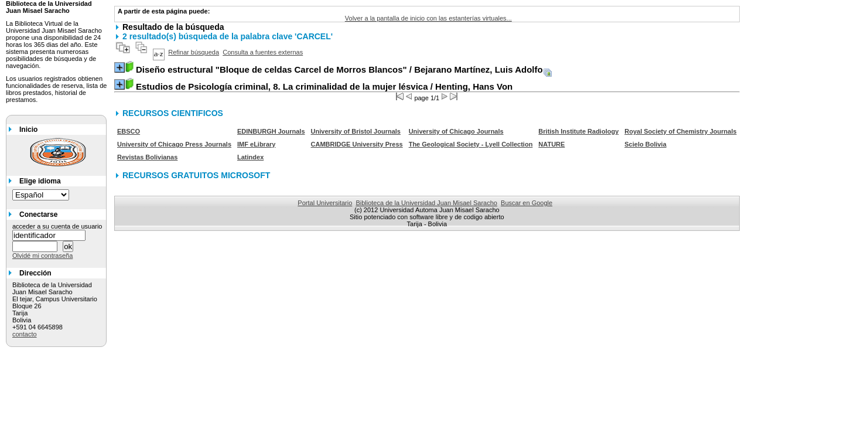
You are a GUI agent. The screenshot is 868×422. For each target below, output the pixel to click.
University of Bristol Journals (356, 131)
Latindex (250, 157)
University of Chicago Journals (456, 131)
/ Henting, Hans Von (324, 86)
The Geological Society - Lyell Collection (471, 144)
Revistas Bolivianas (147, 157)
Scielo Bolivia (645, 144)
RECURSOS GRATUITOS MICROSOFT (196, 175)
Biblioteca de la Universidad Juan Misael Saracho (426, 203)
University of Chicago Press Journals (174, 144)
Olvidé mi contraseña (42, 256)
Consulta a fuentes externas (263, 52)
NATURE (551, 144)
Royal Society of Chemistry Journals (680, 131)
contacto (25, 334)
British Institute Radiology (578, 131)
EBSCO (129, 131)
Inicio (28, 130)
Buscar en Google (527, 203)
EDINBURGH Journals (271, 131)
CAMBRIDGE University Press (357, 144)
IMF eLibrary (256, 144)
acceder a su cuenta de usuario (57, 226)
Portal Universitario (325, 203)
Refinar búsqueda (194, 52)
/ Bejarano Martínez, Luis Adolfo (339, 69)
